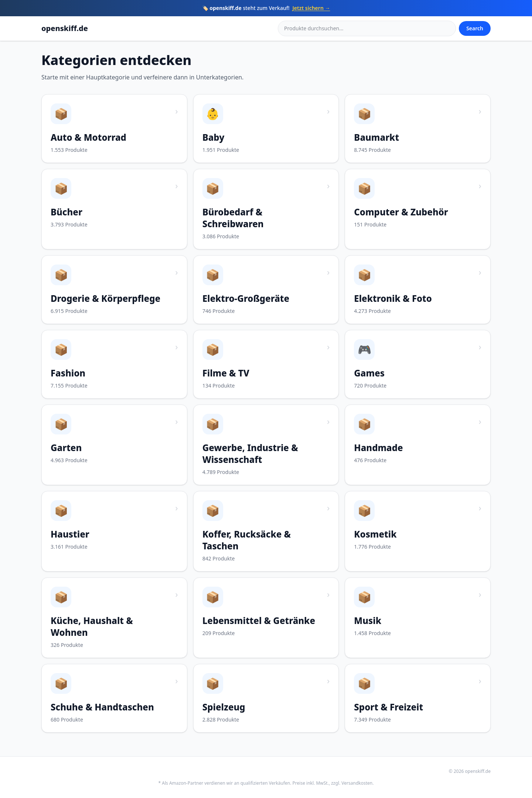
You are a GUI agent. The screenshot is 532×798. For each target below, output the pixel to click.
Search (475, 28)
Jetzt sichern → (311, 8)
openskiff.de (65, 28)
